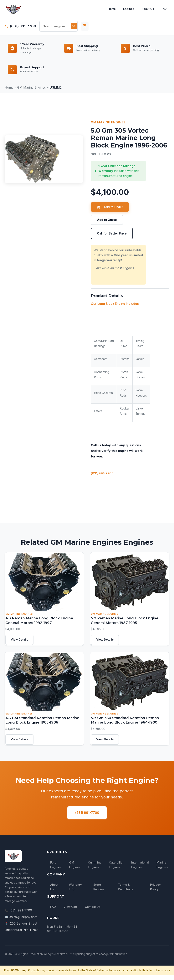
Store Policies (99, 892)
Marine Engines (162, 869)
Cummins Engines (95, 869)
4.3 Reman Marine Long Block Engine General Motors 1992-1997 (39, 621)
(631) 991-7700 (23, 26)
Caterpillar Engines (116, 869)
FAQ (164, 9)
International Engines (140, 869)
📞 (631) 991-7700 (18, 915)
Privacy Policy (155, 892)
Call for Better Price (112, 234)
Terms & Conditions (125, 892)
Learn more (163, 975)
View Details (21, 641)
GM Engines (75, 869)
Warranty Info (75, 892)
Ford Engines (56, 869)
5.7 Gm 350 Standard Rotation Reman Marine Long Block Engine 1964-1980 (124, 722)
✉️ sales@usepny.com (21, 921)
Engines (127, 9)
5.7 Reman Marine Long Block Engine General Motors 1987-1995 (124, 621)
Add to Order (110, 207)
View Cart (70, 911)
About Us (147, 9)
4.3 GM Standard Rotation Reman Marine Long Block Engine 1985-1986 (42, 722)
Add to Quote (107, 220)
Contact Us (93, 911)
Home (110, 9)
